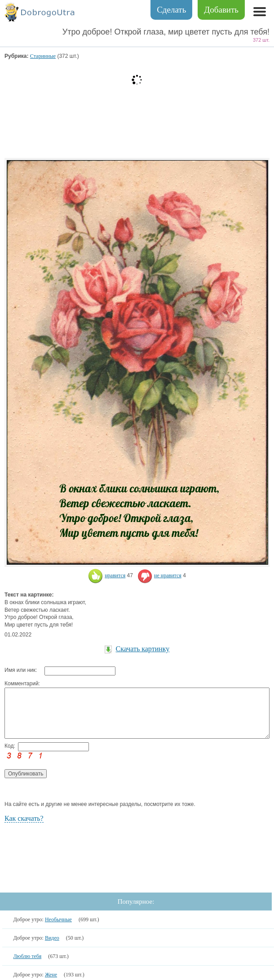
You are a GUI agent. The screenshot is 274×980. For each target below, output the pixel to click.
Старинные (43, 56)
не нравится (159, 575)
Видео (52, 938)
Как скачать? (24, 818)
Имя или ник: (21, 670)
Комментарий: (22, 684)
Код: (10, 746)
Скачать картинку (143, 649)
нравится (107, 575)
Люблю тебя (27, 956)
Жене (51, 975)
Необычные (58, 919)
